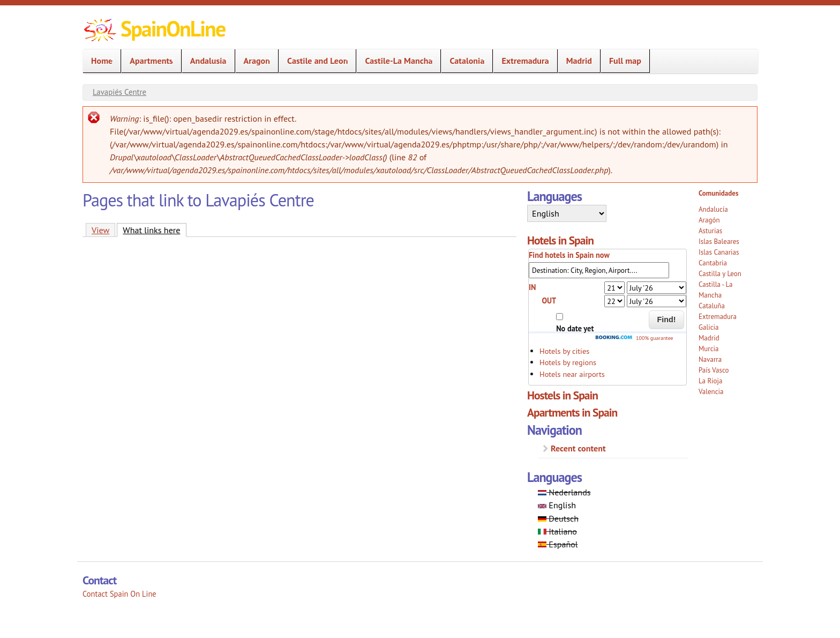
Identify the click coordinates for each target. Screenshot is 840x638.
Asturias (710, 231)
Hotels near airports (572, 374)
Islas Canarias (719, 252)
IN (532, 287)
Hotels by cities (564, 351)
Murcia (709, 349)
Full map (625, 61)
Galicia (708, 327)
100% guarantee (634, 338)
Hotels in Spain (560, 240)
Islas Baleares (719, 242)
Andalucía (713, 209)
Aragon (254, 61)
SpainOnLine (173, 28)
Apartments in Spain (572, 412)
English (557, 505)
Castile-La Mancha (395, 61)
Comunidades (718, 193)
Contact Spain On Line (119, 594)
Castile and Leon (314, 61)
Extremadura (522, 61)
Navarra (710, 359)
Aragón (709, 220)
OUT (549, 301)
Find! (667, 320)
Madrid (579, 61)
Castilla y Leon (720, 274)
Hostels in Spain (562, 395)
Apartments (148, 61)
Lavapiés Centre (119, 92)
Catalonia (464, 61)
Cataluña (712, 306)
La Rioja (711, 381)
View (100, 230)
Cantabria (713, 263)
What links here (154, 229)
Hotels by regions (568, 362)
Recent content (578, 448)
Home (99, 61)
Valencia (711, 392)
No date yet (575, 328)
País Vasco (714, 370)
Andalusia (205, 61)
